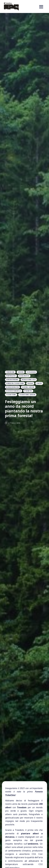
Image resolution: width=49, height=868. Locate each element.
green (21, 372)
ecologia (31, 372)
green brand (12, 380)
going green (28, 387)
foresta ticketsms (15, 383)
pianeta (28, 391)
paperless (11, 376)
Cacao (30, 383)
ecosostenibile (14, 391)
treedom (10, 372)
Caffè (39, 383)
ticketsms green (27, 395)
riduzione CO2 (29, 380)
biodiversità (12, 387)
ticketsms (11, 395)
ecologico (24, 376)
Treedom (22, 807)
